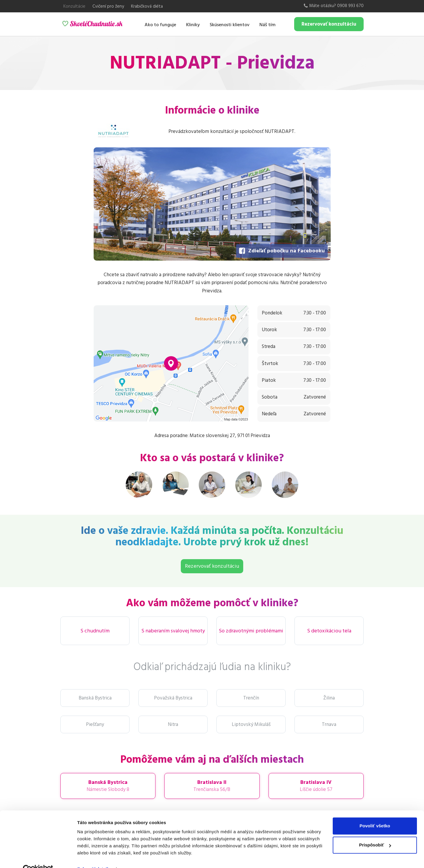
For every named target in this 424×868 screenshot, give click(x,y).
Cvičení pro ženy (108, 6)
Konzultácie (74, 6)
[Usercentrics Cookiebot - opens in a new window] (38, 857)
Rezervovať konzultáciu (329, 24)
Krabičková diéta (147, 6)
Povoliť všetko (375, 813)
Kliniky (193, 25)
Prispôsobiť (375, 832)
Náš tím (268, 25)
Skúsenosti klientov (230, 25)
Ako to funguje (160, 25)
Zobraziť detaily (94, 856)
